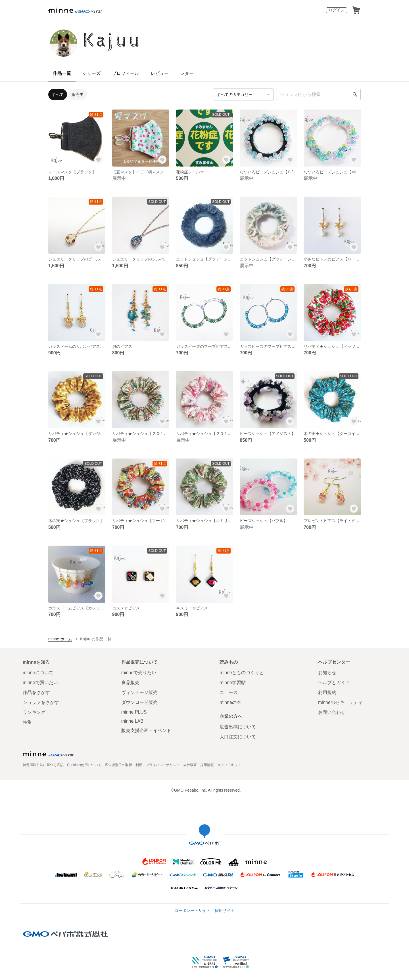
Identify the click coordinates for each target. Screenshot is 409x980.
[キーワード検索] (318, 94)
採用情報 (207, 765)
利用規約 (327, 692)
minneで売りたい (139, 673)
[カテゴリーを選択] (243, 94)
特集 (27, 722)
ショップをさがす (41, 702)
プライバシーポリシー (163, 765)
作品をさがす (36, 692)
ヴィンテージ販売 (139, 692)
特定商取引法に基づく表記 (43, 765)
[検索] (355, 94)
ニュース (229, 692)
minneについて (38, 673)
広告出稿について (238, 727)
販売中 (78, 94)
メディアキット (229, 765)
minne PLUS (134, 712)
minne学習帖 (233, 683)
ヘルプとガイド (334, 683)
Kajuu (113, 41)
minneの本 (230, 702)
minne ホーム (60, 639)
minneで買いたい (40, 683)
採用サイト (225, 910)
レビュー (160, 73)
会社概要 (190, 765)
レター (187, 73)
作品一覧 (62, 73)
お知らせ (327, 673)
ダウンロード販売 (139, 702)
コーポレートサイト (192, 910)
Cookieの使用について (84, 765)
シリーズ (91, 73)
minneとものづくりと (242, 673)
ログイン (337, 10)
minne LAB (132, 721)
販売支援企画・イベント (146, 730)
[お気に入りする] (99, 160)
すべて (58, 94)
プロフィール (126, 73)
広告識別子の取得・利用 (124, 765)
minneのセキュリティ (340, 702)
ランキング (34, 712)
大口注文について (238, 737)
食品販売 (130, 683)
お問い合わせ (332, 712)
